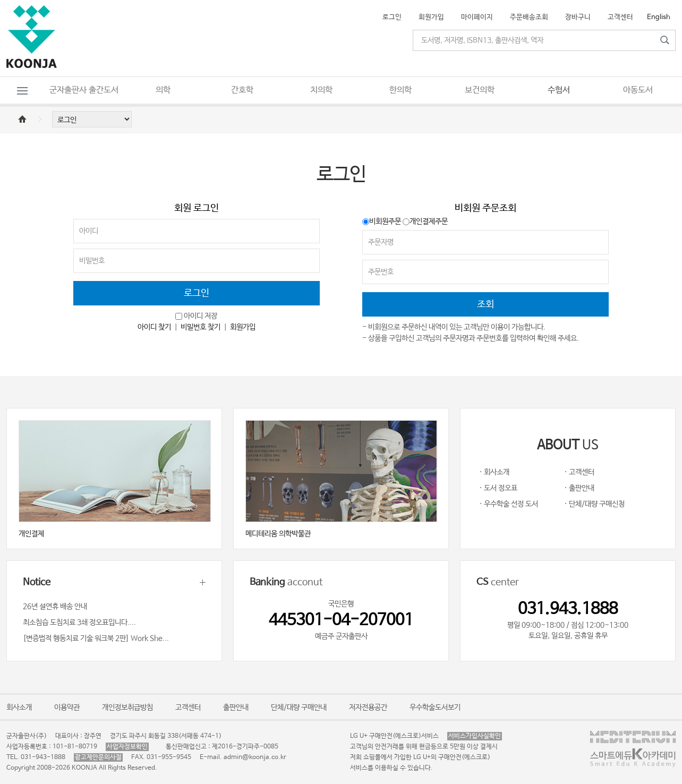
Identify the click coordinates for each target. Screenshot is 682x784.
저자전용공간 (368, 708)
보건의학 (480, 90)
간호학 (242, 90)
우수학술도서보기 (435, 708)
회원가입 (431, 17)
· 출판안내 (579, 488)
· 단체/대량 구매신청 (594, 504)
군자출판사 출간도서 (84, 90)
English (659, 17)
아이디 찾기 (154, 327)
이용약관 (67, 708)
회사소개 (19, 708)
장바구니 (578, 17)
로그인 (392, 17)
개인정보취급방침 (127, 708)
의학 (163, 90)
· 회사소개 (494, 472)
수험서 (559, 90)
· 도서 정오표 (498, 488)
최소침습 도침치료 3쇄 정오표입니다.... (79, 623)
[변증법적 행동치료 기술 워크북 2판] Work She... (96, 638)
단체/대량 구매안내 (299, 708)
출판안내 (236, 708)
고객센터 (620, 17)
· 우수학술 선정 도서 (509, 504)
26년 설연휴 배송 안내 (55, 607)
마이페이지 (477, 17)
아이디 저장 (201, 316)
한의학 (400, 90)
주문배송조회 (529, 17)
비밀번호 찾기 (201, 327)
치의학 (321, 90)
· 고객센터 (579, 472)
